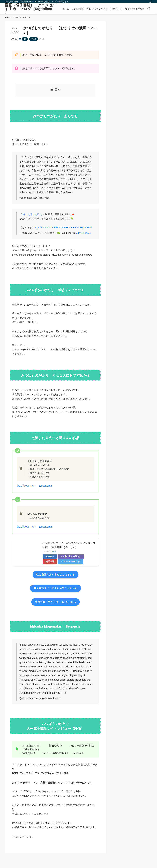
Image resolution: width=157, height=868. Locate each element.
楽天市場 (50, 562)
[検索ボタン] (149, 9)
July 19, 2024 (83, 233)
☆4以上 (33, 39)
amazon (50, 556)
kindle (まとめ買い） (71, 556)
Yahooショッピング (71, 562)
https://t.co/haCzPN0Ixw (47, 228)
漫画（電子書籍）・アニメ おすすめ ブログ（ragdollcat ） (29, 9)
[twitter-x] (150, 2)
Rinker (54, 551)
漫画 (25, 39)
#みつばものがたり (32, 214)
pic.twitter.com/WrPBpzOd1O (76, 228)
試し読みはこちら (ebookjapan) (35, 486)
